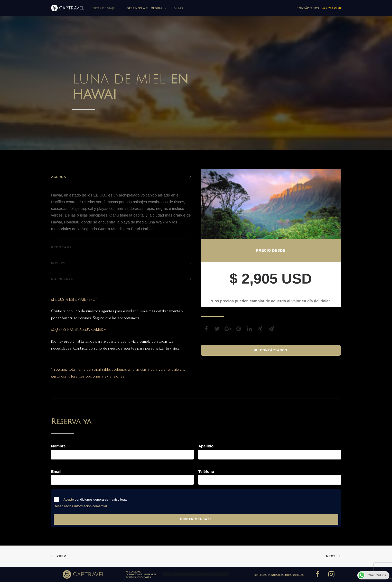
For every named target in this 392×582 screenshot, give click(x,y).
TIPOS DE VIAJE (105, 8)
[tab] (121, 177)
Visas (179, 8)
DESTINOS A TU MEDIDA (146, 8)
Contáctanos (319, 8)
